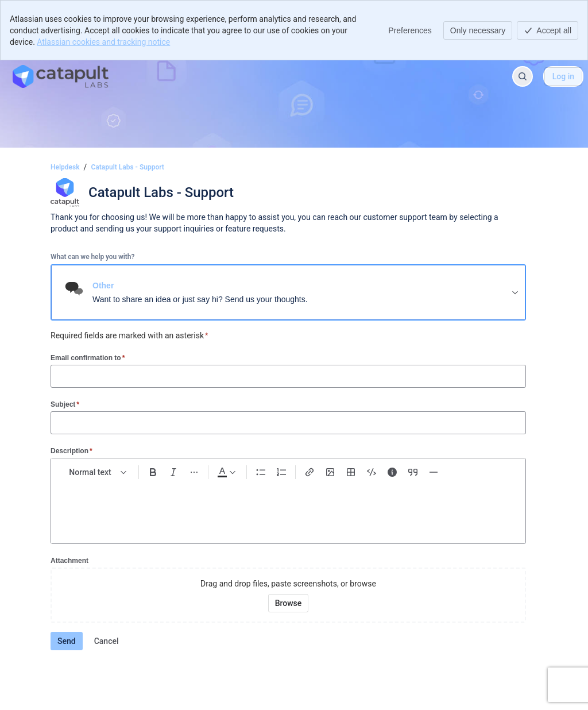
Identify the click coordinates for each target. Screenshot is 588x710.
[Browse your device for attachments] (289, 603)
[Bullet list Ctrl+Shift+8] (261, 472)
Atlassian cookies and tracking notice (103, 42)
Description (71, 451)
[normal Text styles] (98, 472)
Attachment (69, 561)
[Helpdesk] (61, 76)
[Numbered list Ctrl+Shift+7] (281, 472)
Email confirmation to (88, 358)
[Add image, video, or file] (330, 472)
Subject (65, 404)
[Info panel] (392, 472)
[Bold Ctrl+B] (153, 472)
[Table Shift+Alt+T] (351, 472)
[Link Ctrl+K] (310, 472)
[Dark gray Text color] (226, 472)
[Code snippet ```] (372, 472)
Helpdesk (65, 167)
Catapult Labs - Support (127, 167)
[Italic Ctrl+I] (173, 472)
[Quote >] (413, 472)
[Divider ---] (434, 472)
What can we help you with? (92, 257)
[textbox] (288, 507)
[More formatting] (194, 472)
